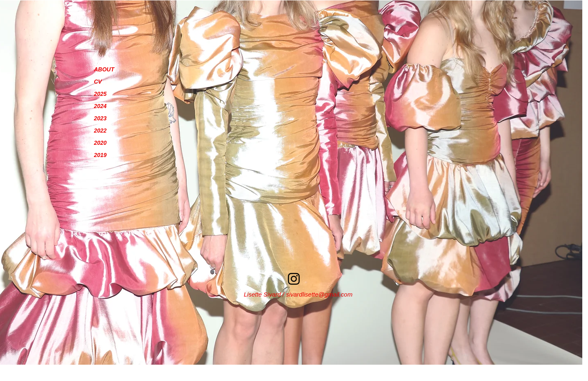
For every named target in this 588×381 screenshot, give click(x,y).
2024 (100, 106)
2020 (100, 143)
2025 (100, 94)
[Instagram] (294, 279)
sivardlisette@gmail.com (319, 294)
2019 (100, 155)
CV (98, 82)
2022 (100, 131)
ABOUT (104, 69)
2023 (100, 118)
